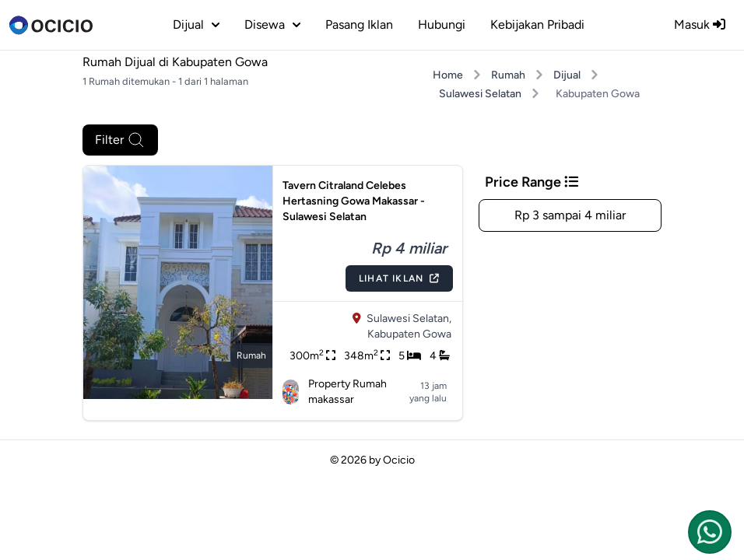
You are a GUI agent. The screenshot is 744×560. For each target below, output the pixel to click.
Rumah (508, 75)
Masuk (700, 24)
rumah (251, 355)
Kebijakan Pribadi (537, 24)
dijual (196, 24)
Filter (120, 140)
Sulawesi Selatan (480, 94)
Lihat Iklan (399, 278)
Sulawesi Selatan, (409, 318)
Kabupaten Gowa (409, 334)
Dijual (567, 75)
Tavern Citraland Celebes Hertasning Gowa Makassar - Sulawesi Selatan (354, 201)
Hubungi (442, 24)
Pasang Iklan (359, 24)
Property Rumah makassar (335, 392)
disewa (272, 24)
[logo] (51, 25)
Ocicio (399, 460)
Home (448, 75)
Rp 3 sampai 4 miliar (570, 215)
